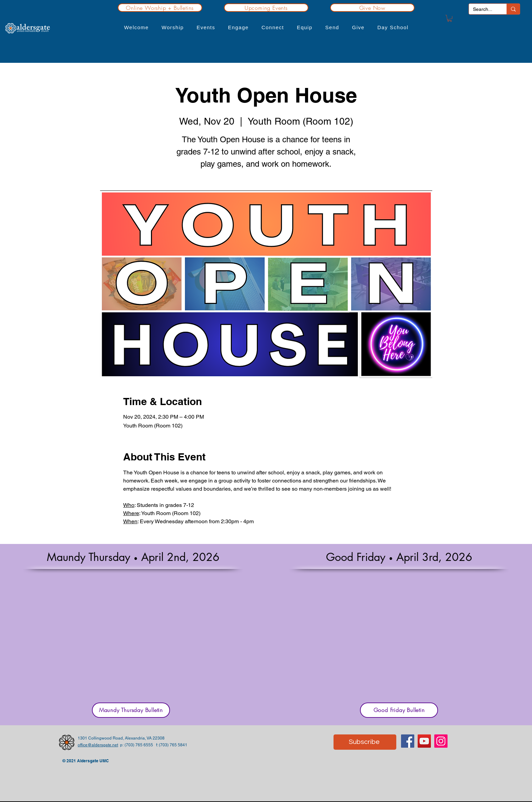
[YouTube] (424, 741)
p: (121, 745)
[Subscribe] (365, 742)
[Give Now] (372, 8)
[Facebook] (408, 741)
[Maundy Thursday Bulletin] (131, 710)
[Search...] (483, 9)
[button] (137, 27)
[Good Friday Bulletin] (399, 710)
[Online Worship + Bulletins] (160, 8)
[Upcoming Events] (266, 8)
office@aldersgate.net (98, 745)
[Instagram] (441, 741)
